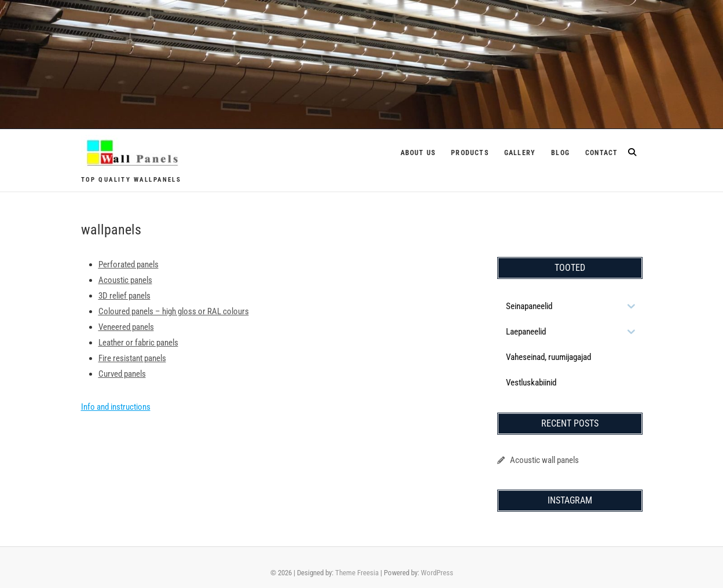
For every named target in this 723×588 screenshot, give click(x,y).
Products (470, 153)
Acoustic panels (125, 280)
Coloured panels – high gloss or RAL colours (174, 311)
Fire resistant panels (132, 358)
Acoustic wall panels (544, 460)
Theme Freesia (357, 573)
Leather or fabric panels (138, 343)
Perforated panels (129, 264)
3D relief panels (124, 296)
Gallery (520, 153)
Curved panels (122, 374)
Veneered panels (126, 327)
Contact (601, 153)
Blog (560, 153)
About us (418, 153)
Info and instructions (116, 407)
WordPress (437, 573)
